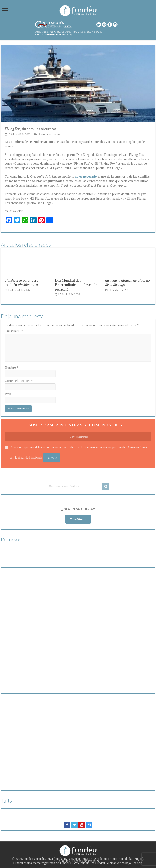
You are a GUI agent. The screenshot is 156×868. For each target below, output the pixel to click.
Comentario (14, 331)
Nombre (12, 367)
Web (8, 394)
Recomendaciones (49, 135)
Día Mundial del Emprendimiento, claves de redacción (76, 285)
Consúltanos (78, 519)
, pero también (22, 283)
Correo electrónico (19, 381)
